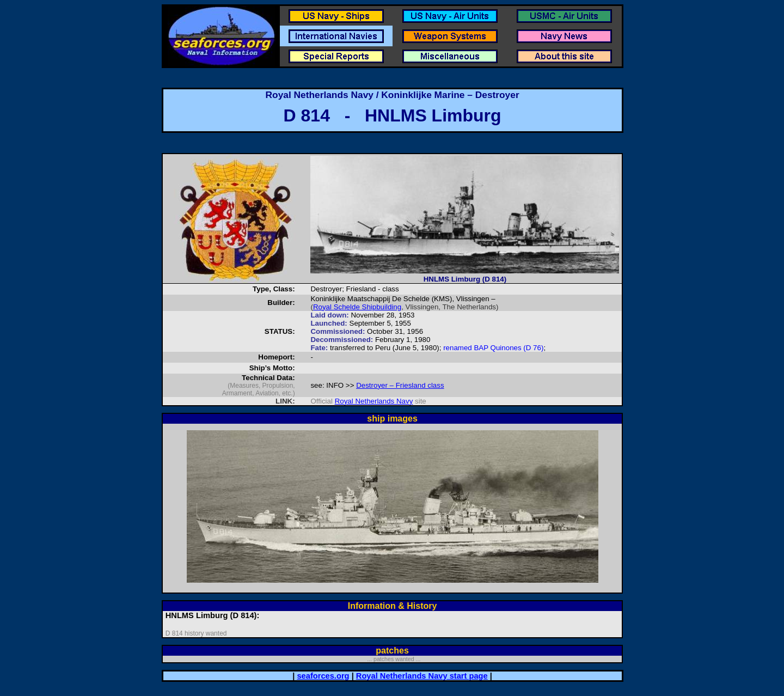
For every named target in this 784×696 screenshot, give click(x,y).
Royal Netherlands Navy (374, 401)
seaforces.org (323, 676)
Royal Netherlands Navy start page (422, 676)
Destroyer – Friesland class (400, 385)
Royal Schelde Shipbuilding (357, 307)
